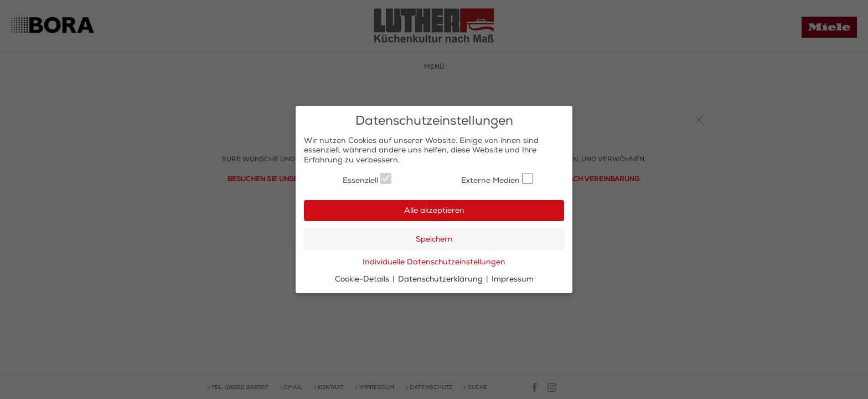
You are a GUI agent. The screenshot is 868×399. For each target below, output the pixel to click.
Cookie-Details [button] (363, 279)
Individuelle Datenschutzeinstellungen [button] (434, 262)
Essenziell (367, 179)
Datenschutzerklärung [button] (441, 279)
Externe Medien (497, 179)
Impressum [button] (513, 279)
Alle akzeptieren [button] (434, 210)
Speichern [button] (434, 239)
